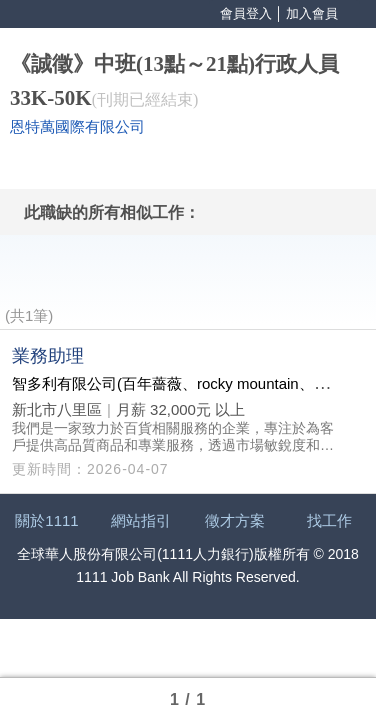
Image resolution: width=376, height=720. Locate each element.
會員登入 (246, 13)
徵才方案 (235, 520)
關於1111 (46, 520)
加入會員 (312, 13)
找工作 (329, 520)
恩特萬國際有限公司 (77, 127)
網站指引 (141, 520)
